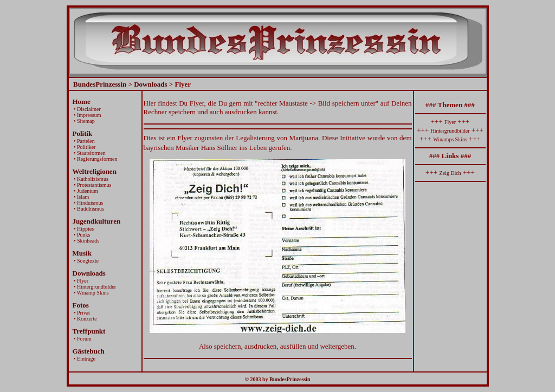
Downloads (150, 84)
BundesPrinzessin (100, 84)
